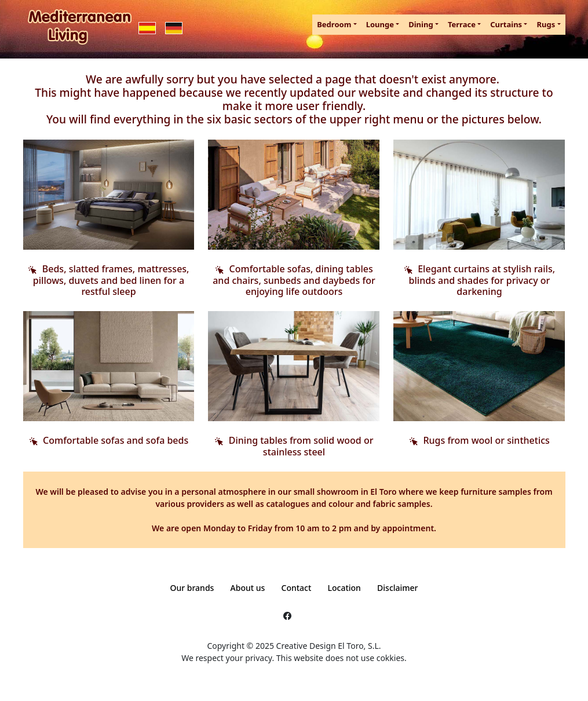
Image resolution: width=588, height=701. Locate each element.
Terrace (462, 24)
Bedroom (334, 24)
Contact (297, 588)
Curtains (506, 24)
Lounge (380, 24)
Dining (421, 24)
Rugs (546, 24)
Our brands (192, 588)
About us (248, 588)
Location (344, 588)
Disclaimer (397, 588)
